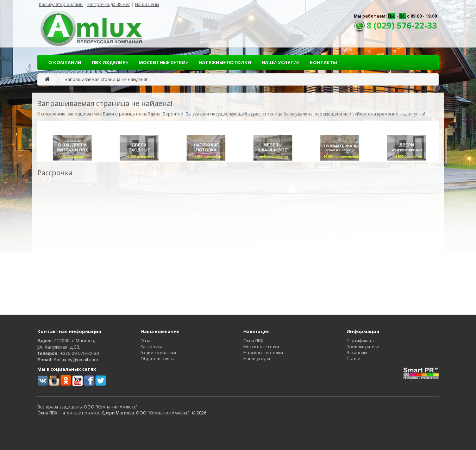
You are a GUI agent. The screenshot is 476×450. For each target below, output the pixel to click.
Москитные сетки (261, 347)
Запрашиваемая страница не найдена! (106, 79)
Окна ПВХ (253, 341)
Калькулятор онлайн (61, 4)
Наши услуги (257, 359)
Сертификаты (361, 341)
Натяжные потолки (263, 353)
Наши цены (147, 4)
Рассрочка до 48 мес (109, 4)
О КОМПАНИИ (65, 62)
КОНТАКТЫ (323, 62)
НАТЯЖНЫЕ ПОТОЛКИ (225, 62)
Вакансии (357, 353)
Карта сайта (359, 365)
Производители (363, 347)
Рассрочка (151, 347)
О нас (146, 341)
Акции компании (158, 353)
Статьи (353, 359)
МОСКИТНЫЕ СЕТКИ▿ (163, 62)
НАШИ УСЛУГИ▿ (280, 62)
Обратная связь (157, 359)
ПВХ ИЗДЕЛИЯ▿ (110, 62)
